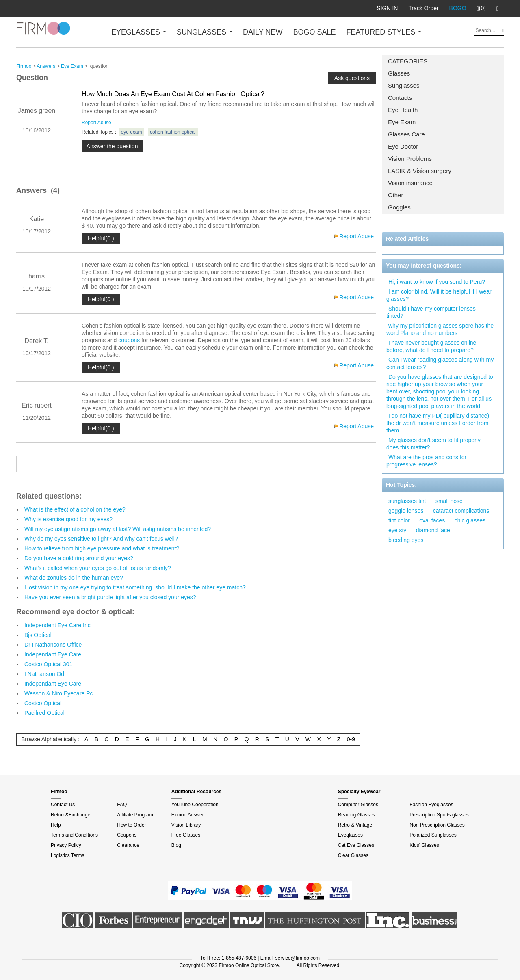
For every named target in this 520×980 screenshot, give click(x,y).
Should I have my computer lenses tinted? (431, 312)
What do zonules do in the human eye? (74, 578)
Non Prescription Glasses (437, 825)
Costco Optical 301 (48, 664)
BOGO (458, 8)
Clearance (128, 845)
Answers (46, 66)
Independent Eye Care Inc (57, 625)
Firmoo (24, 66)
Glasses (399, 73)
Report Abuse (96, 123)
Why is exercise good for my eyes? (68, 519)
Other (396, 195)
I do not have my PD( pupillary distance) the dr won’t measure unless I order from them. (438, 423)
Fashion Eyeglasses (431, 805)
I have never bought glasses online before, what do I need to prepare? (431, 346)
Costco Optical (43, 703)
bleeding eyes (406, 540)
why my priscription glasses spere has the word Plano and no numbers (440, 329)
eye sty (397, 530)
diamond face (433, 530)
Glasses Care (406, 134)
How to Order (131, 825)
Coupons (127, 835)
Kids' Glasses (424, 845)
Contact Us (63, 805)
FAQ (122, 805)
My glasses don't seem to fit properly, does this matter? (434, 444)
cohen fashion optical (173, 132)
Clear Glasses (353, 855)
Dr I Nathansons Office (53, 645)
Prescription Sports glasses (439, 815)
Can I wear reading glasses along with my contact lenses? (440, 363)
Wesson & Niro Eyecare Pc (59, 693)
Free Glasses (186, 835)
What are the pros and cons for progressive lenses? (426, 461)
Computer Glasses (358, 805)
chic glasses (470, 520)
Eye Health (403, 110)
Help (56, 825)
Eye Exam (402, 122)
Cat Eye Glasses (356, 845)
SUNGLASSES (205, 32)
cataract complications (461, 511)
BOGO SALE (314, 32)
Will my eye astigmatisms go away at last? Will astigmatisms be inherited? (118, 529)
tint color (399, 520)
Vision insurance (410, 183)
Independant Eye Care (53, 654)
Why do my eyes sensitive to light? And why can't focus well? (101, 539)
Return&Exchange (70, 815)
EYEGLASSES (139, 32)
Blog (176, 845)
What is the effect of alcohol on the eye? (75, 509)
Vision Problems (410, 159)
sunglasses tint (407, 501)
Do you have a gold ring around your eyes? (79, 558)
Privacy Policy (66, 845)
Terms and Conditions (74, 835)
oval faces (432, 520)
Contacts (400, 98)
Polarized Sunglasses (433, 835)
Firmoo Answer (188, 815)
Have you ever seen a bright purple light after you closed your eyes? (110, 597)
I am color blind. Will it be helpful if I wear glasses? (439, 295)
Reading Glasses (356, 815)
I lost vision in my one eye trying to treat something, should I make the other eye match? (135, 587)
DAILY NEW (263, 32)
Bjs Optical (38, 635)
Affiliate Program (135, 815)
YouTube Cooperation (195, 805)
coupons (129, 340)
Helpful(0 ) (101, 238)
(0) (481, 9)
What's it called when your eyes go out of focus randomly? (98, 568)
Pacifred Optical (44, 713)
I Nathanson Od (44, 674)
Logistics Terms (67, 855)
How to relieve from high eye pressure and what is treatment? (102, 548)
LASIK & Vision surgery (420, 171)
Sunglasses (404, 85)
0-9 (351, 739)
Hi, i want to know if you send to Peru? (437, 282)
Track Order (423, 8)
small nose (449, 501)
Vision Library (186, 825)
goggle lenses (406, 511)
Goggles (399, 207)
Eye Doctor (403, 146)
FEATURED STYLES (384, 32)
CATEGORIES (408, 61)
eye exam (132, 132)
